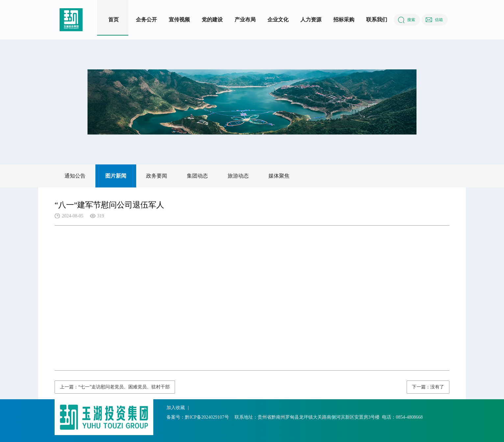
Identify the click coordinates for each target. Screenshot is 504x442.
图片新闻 (116, 176)
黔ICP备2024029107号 (207, 417)
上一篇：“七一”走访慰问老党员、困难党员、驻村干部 (115, 387)
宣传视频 (179, 20)
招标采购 (344, 20)
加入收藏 (176, 408)
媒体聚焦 (279, 176)
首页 (113, 20)
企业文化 (278, 20)
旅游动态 (238, 176)
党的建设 (212, 20)
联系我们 (377, 20)
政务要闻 (157, 176)
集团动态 (197, 176)
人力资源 (311, 20)
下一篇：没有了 (428, 387)
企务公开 (146, 20)
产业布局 (245, 20)
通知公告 (75, 176)
